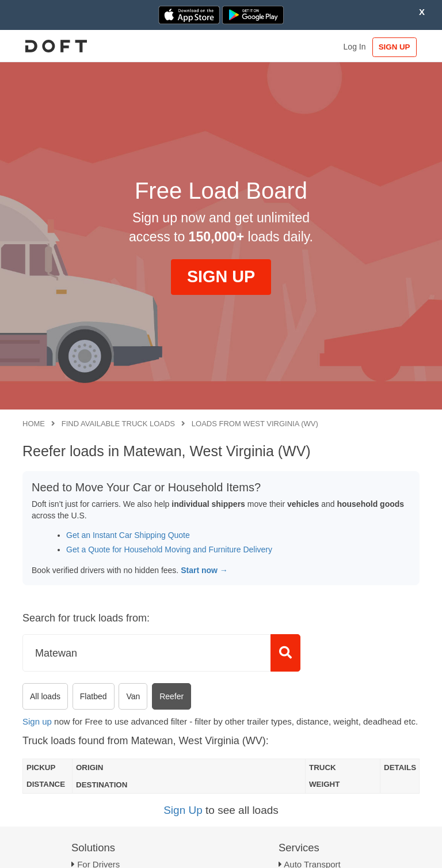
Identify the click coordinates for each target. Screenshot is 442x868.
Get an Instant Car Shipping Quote (128, 535)
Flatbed (94, 696)
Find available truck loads (118, 424)
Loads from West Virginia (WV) (255, 424)
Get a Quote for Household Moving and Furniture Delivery (169, 549)
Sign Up (183, 810)
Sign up (37, 721)
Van (133, 696)
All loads (45, 696)
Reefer (172, 696)
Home (34, 424)
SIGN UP (393, 47)
